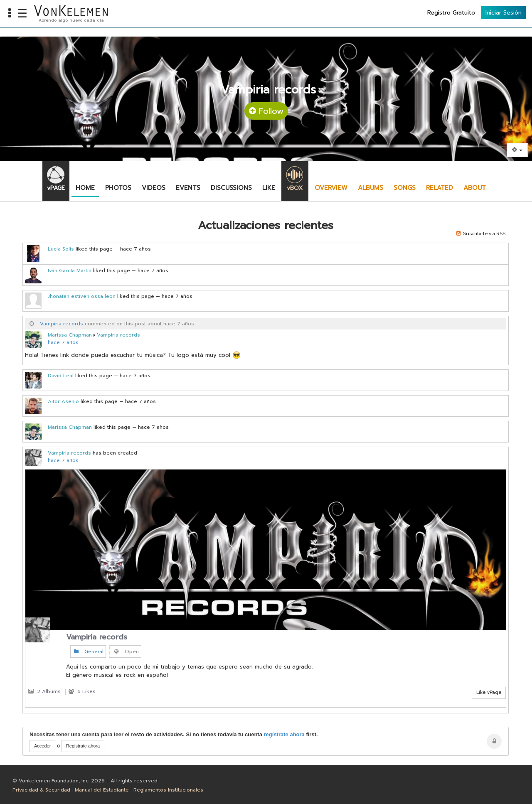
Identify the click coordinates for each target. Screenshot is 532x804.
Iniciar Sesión (504, 13)
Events (188, 188)
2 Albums (44, 691)
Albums (371, 188)
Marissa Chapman (70, 335)
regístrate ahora (284, 734)
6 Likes (82, 691)
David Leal (61, 376)
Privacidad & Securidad (41, 790)
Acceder (42, 746)
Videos (154, 188)
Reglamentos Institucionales (168, 790)
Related (440, 188)
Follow (266, 111)
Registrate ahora (83, 746)
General (88, 652)
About (475, 188)
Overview (331, 188)
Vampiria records (62, 324)
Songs (405, 188)
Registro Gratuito (451, 13)
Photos (118, 188)
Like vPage (489, 692)
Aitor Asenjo (63, 401)
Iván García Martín (70, 270)
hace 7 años (63, 342)
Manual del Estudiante (102, 790)
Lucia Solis (61, 249)
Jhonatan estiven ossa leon (82, 296)
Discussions (231, 188)
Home (85, 188)
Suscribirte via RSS (481, 234)
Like (269, 188)
